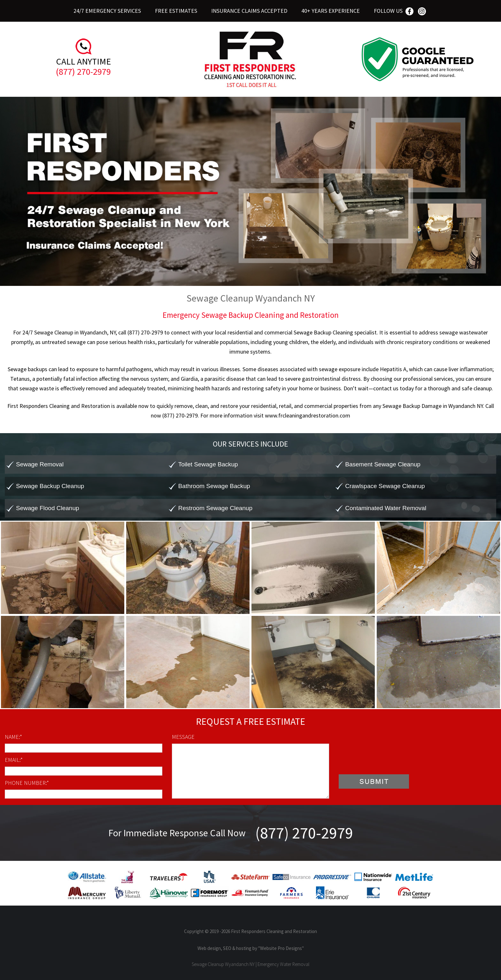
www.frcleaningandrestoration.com (308, 415)
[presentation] (387, 757)
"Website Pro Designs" (281, 948)
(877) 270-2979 (83, 72)
